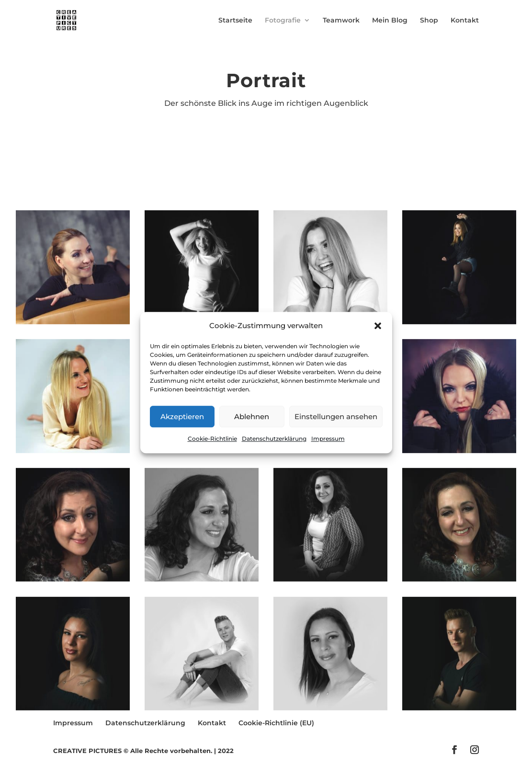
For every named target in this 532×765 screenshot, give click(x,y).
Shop (429, 21)
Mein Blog (390, 21)
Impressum (328, 439)
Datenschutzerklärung (274, 439)
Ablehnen (252, 417)
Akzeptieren (182, 417)
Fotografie (283, 21)
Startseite (235, 21)
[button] (378, 326)
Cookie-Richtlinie (212, 439)
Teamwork (341, 21)
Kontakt (465, 21)
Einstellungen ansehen (336, 417)
